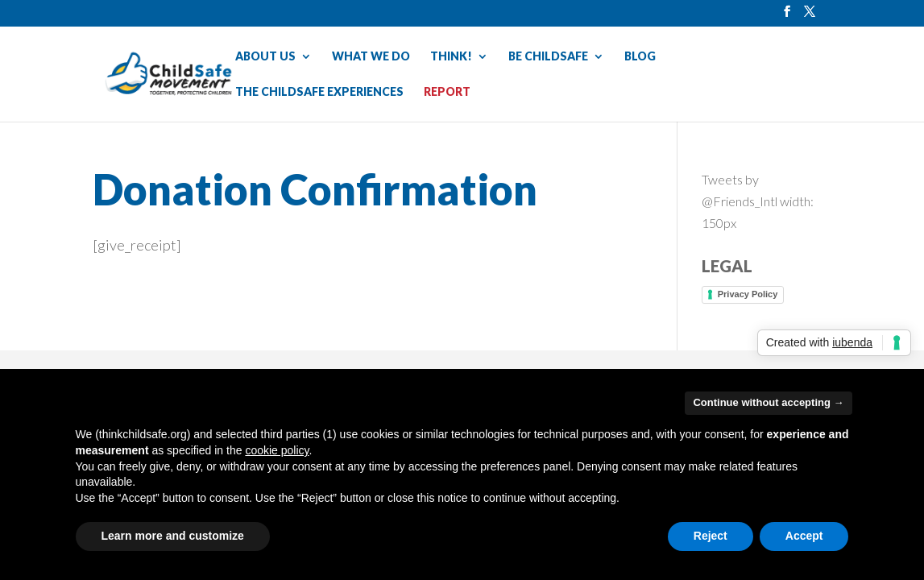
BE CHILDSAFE (548, 57)
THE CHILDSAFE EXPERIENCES (319, 92)
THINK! (451, 57)
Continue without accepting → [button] (768, 402)
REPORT (447, 92)
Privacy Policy (748, 294)
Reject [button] (711, 536)
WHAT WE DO (371, 57)
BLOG (640, 57)
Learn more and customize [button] (173, 536)
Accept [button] (804, 536)
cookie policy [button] (277, 450)
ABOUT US (265, 57)
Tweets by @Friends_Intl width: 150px (758, 201)
